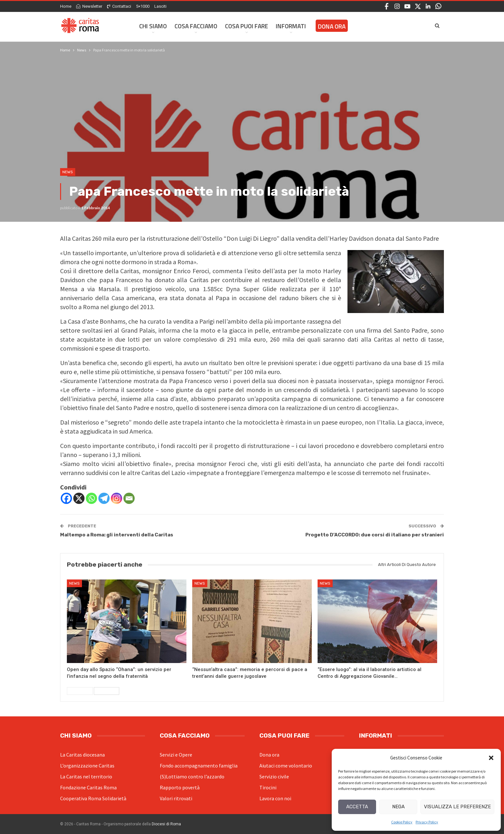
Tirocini (268, 787)
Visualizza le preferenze (457, 807)
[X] (79, 498)
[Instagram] (117, 498)
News (68, 172)
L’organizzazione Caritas (87, 766)
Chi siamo (153, 26)
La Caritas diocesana (82, 755)
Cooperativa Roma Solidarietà (93, 798)
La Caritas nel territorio (86, 776)
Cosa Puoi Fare (247, 26)
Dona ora (269, 755)
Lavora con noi (275, 798)
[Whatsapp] (91, 498)
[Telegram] (104, 498)
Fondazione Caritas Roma (88, 787)
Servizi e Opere (176, 755)
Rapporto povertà (180, 787)
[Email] (129, 498)
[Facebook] (66, 498)
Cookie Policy (402, 822)
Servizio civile (274, 776)
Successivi (107, 691)
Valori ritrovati (176, 798)
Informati (291, 26)
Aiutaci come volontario (286, 766)
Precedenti (80, 691)
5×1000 (143, 6)
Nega (398, 807)
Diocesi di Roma (166, 824)
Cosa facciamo (196, 26)
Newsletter (89, 6)
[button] (491, 758)
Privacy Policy (427, 822)
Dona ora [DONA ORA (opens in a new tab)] (332, 26)
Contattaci (119, 6)
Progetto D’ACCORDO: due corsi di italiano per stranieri (375, 535)
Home (66, 6)
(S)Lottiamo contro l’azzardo (192, 776)
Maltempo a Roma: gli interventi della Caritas (117, 535)
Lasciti (160, 6)
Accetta (357, 807)
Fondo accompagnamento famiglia (199, 766)
